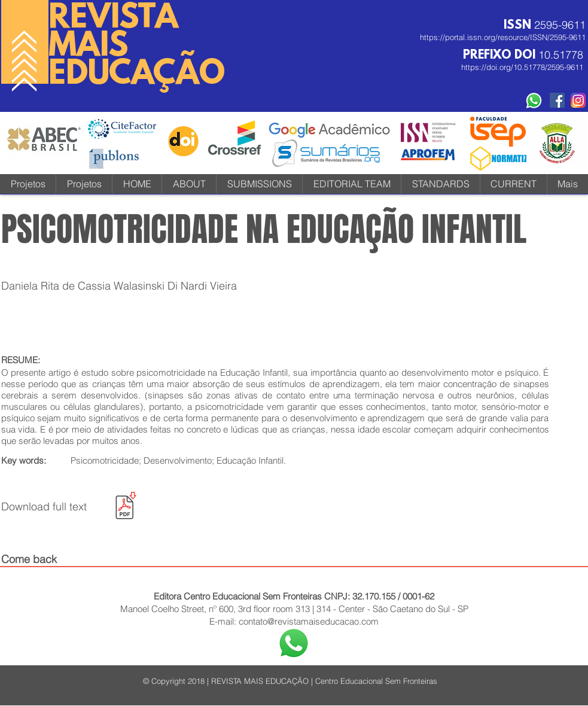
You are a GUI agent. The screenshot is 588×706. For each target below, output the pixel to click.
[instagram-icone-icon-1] (578, 100)
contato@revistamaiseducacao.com (309, 621)
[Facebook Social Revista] (557, 100)
